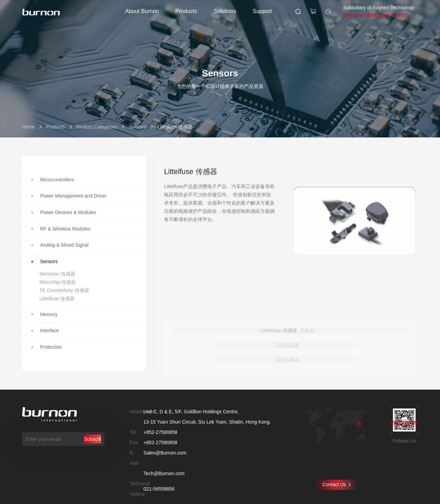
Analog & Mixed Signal (60, 245)
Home (28, 127)
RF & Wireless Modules (61, 229)
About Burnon (142, 11)
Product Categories (97, 127)
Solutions (225, 11)
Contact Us (337, 484)
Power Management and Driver (69, 196)
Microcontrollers (53, 180)
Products (186, 11)
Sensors (137, 127)
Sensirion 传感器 (57, 274)
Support (262, 11)
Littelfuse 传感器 (57, 299)
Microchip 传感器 (58, 282)
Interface (45, 331)
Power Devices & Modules (64, 212)
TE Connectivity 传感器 (64, 290)
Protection (47, 347)
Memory (45, 314)
